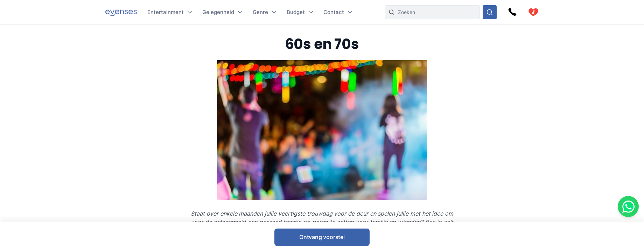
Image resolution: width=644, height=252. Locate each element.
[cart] (533, 12)
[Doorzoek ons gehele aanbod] (490, 12)
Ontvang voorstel (322, 237)
